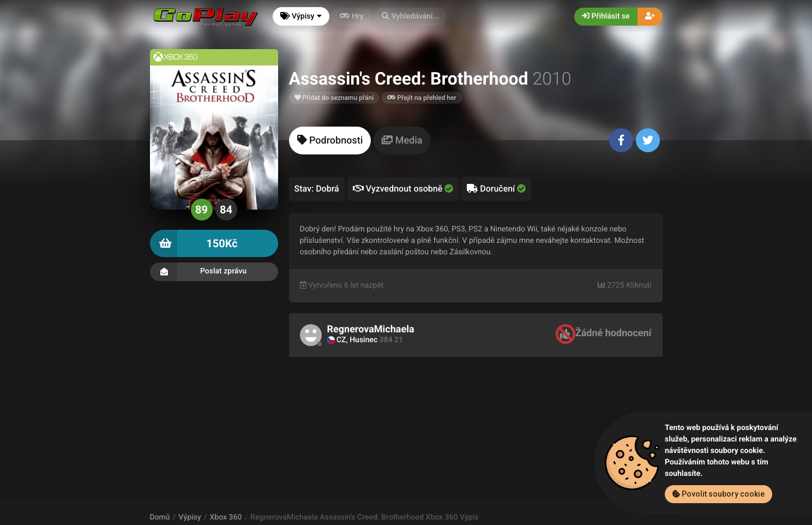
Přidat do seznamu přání (334, 98)
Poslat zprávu (214, 272)
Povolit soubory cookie (718, 494)
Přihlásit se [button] (606, 16)
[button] (411, 17)
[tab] (330, 141)
